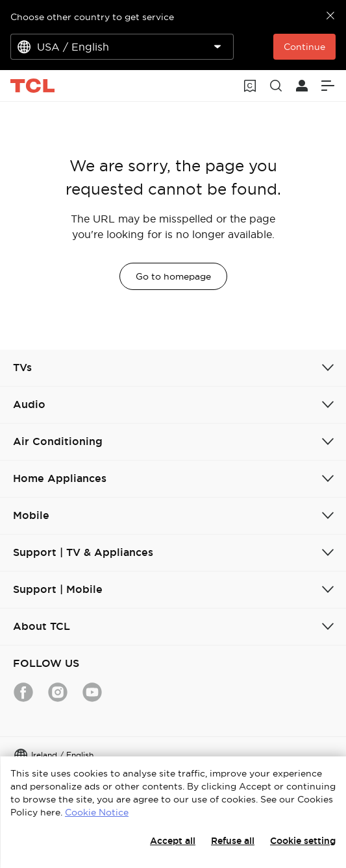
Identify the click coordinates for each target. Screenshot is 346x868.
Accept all (173, 841)
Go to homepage (173, 276)
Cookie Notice (97, 812)
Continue (304, 47)
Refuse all (233, 841)
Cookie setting (303, 841)
